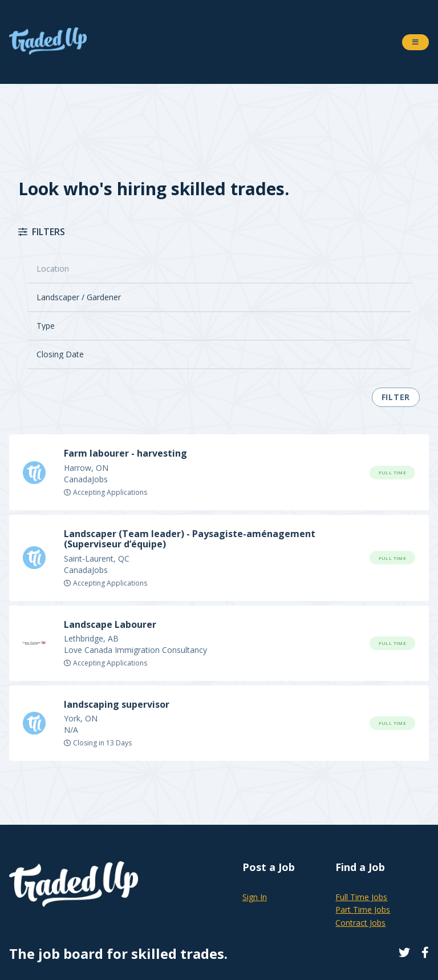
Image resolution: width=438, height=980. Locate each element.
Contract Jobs (360, 923)
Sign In (255, 897)
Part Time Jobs (363, 910)
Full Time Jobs (361, 897)
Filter (396, 397)
